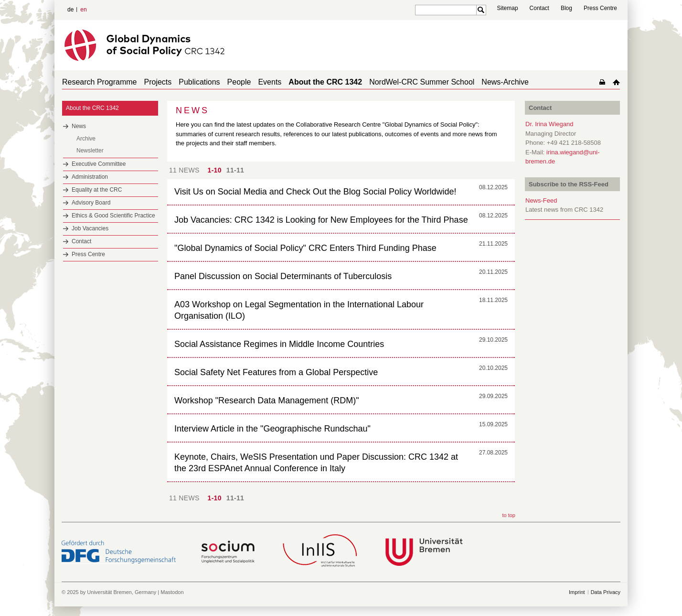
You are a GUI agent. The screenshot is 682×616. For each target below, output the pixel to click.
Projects (158, 82)
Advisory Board (91, 203)
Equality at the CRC (97, 190)
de (70, 10)
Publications (199, 82)
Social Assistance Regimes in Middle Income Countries (279, 344)
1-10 (215, 170)
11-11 (235, 170)
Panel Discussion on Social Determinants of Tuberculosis (283, 276)
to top (509, 515)
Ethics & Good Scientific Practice (113, 216)
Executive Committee (99, 164)
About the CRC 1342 (325, 82)
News (79, 126)
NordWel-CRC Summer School (422, 82)
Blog (566, 8)
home (616, 82)
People (239, 82)
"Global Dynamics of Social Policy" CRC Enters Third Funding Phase (305, 248)
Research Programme (100, 82)
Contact (539, 8)
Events (270, 82)
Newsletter (90, 151)
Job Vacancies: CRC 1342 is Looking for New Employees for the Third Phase (321, 220)
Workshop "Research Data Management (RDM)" (267, 400)
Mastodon (172, 592)
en (83, 10)
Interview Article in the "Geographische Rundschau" (272, 429)
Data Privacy (606, 592)
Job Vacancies (90, 228)
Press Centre (600, 8)
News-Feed (541, 200)
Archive (86, 139)
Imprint (577, 592)
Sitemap (508, 8)
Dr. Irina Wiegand (549, 124)
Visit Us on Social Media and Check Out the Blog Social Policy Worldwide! (315, 192)
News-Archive (505, 82)
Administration (90, 177)
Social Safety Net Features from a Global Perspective (276, 372)
